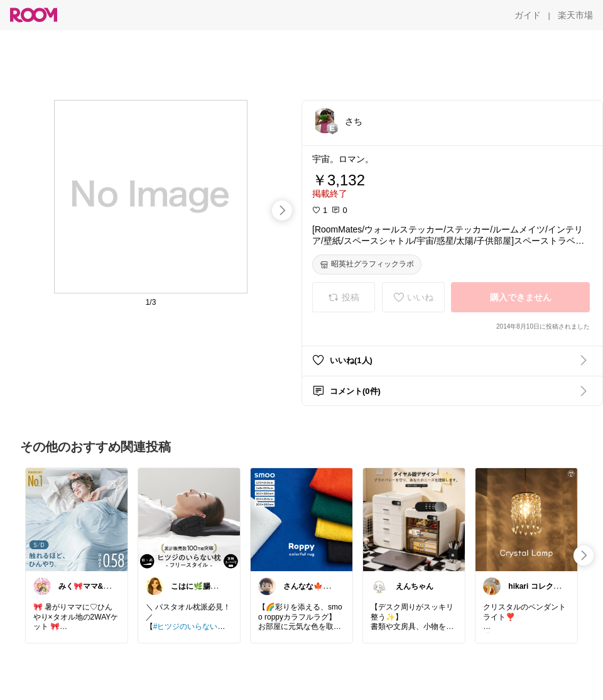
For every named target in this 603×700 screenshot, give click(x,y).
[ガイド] (528, 15)
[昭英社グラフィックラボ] (367, 265)
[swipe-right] (282, 211)
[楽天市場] (575, 15)
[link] (77, 519)
